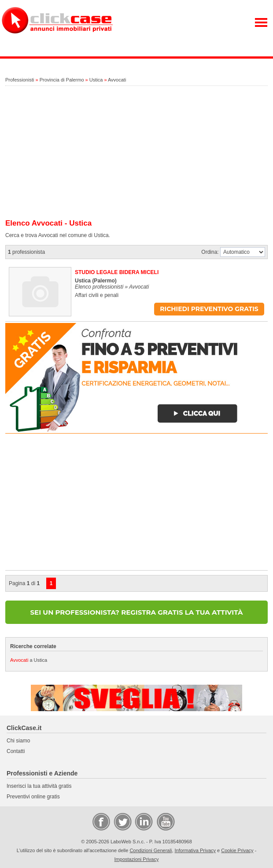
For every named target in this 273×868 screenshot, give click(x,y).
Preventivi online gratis (33, 797)
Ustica (96, 80)
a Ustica (29, 660)
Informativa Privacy (196, 850)
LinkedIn (143, 821)
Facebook (101, 821)
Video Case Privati (165, 821)
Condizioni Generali (151, 850)
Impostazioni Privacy (137, 859)
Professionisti (20, 80)
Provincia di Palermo (62, 80)
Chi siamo (18, 741)
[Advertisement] (136, 153)
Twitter (122, 821)
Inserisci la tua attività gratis (39, 786)
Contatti (16, 751)
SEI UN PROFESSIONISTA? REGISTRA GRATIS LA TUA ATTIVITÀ (137, 612)
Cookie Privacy (237, 850)
